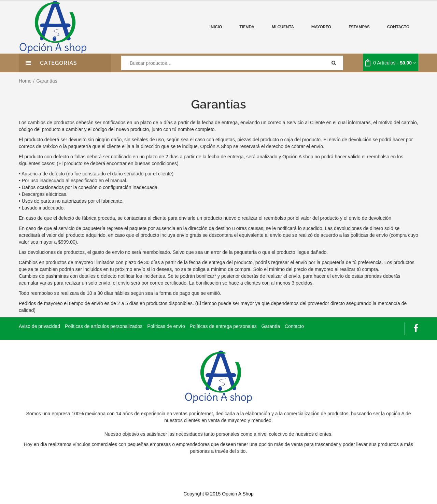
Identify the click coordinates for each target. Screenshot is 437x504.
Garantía (271, 326)
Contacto (294, 326)
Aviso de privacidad (39, 326)
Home (25, 81)
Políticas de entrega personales (223, 326)
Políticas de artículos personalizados (104, 326)
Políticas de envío (166, 326)
